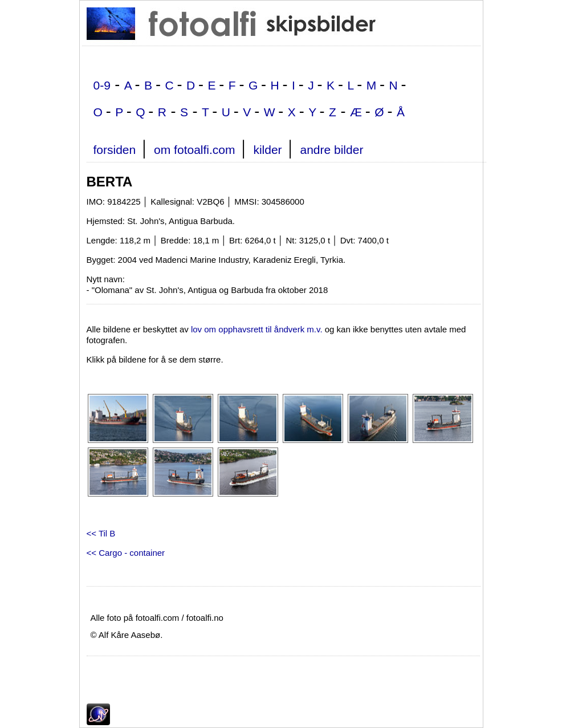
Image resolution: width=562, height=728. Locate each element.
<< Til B (101, 533)
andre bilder (331, 150)
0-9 (102, 85)
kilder (267, 150)
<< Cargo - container (126, 553)
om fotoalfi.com (194, 150)
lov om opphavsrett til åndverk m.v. (257, 329)
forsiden (115, 150)
